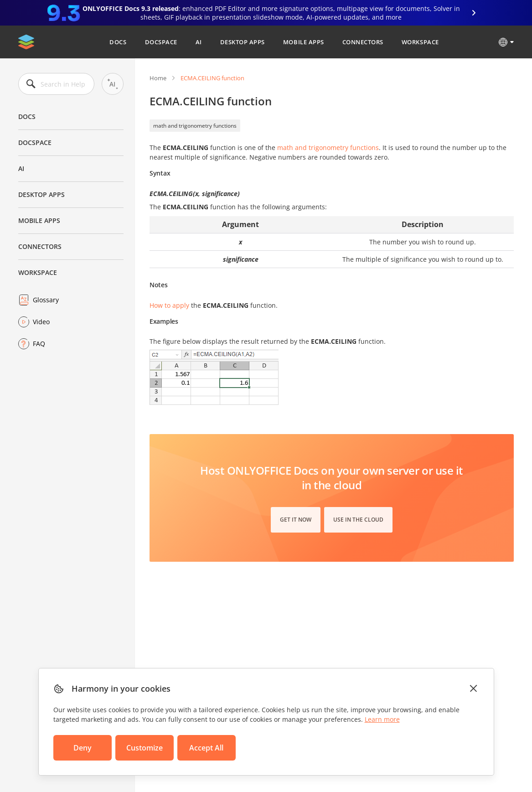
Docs (118, 42)
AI (199, 42)
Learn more (382, 719)
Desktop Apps (243, 42)
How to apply (169, 305)
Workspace (420, 42)
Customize (145, 748)
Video (41, 322)
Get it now (296, 520)
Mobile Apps (304, 42)
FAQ (39, 344)
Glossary (46, 300)
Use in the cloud (358, 520)
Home (158, 78)
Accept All (206, 748)
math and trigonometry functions (195, 126)
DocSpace (161, 42)
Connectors (363, 42)
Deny (83, 748)
